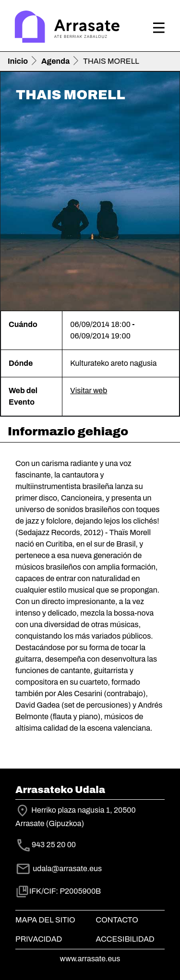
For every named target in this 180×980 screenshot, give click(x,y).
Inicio (18, 61)
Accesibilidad (125, 939)
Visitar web (89, 391)
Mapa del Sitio (45, 920)
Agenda (55, 61)
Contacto (117, 920)
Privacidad (39, 939)
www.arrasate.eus (90, 959)
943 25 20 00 (54, 845)
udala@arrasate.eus (59, 869)
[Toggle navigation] (159, 28)
